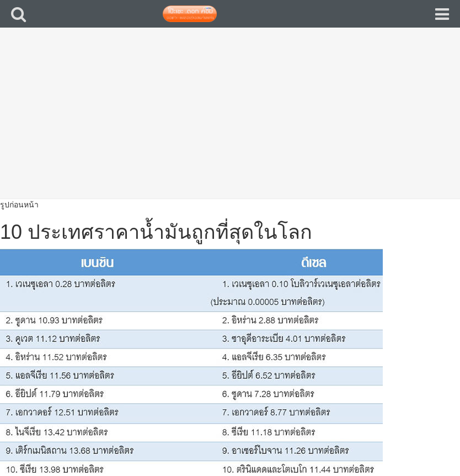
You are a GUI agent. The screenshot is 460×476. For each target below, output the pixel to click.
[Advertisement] (230, 121)
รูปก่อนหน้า (19, 205)
